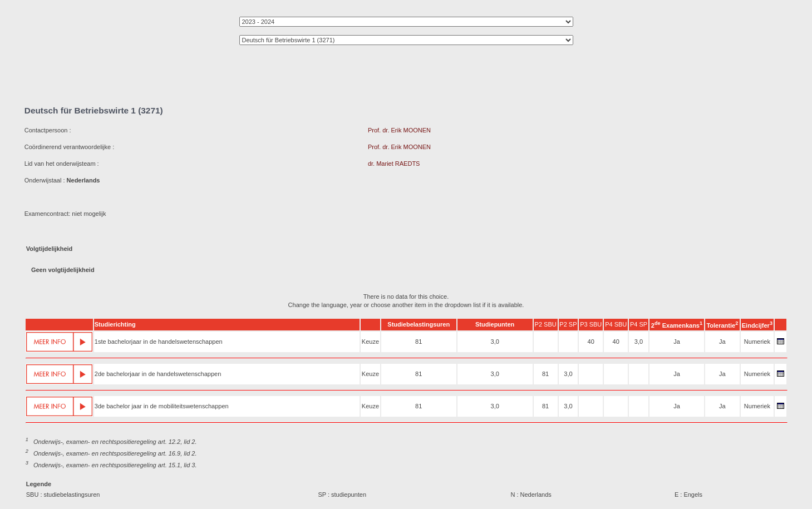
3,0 (495, 342)
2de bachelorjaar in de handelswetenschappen (158, 374)
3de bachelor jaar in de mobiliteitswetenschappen (162, 406)
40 (591, 342)
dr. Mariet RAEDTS (394, 164)
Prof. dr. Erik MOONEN (399, 130)
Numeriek (757, 342)
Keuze (370, 342)
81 (419, 342)
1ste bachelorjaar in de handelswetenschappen (159, 342)
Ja (677, 342)
